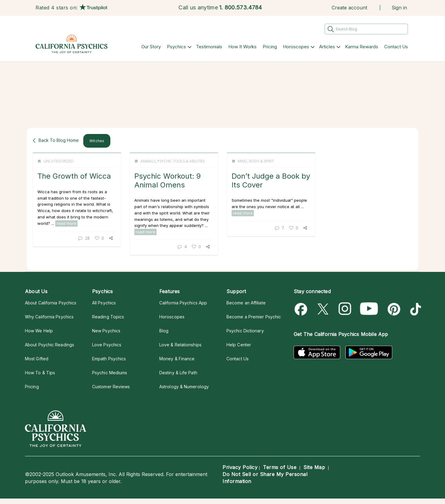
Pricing (270, 47)
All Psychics (104, 303)
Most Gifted (37, 359)
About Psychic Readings (50, 345)
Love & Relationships (180, 345)
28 (84, 238)
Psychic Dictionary (245, 331)
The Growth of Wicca (74, 176)
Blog (164, 331)
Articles (327, 47)
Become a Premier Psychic (254, 317)
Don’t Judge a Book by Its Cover (271, 180)
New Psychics (106, 331)
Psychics (176, 47)
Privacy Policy (240, 467)
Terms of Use (280, 467)
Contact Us (396, 47)
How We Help (39, 331)
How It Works (242, 47)
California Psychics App (183, 303)
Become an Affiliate (246, 303)
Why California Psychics (49, 317)
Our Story (151, 47)
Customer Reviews (111, 387)
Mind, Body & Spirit (256, 161)
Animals (148, 161)
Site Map (314, 467)
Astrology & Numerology (184, 387)
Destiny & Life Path (178, 373)
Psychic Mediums (110, 373)
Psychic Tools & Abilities (181, 161)
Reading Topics (108, 317)
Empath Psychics (109, 359)
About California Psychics (51, 303)
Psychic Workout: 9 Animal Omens (167, 180)
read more (66, 223)
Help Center (239, 345)
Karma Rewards (362, 47)
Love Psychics (107, 345)
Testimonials (209, 47)
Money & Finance (177, 359)
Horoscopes (296, 47)
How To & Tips (40, 373)
